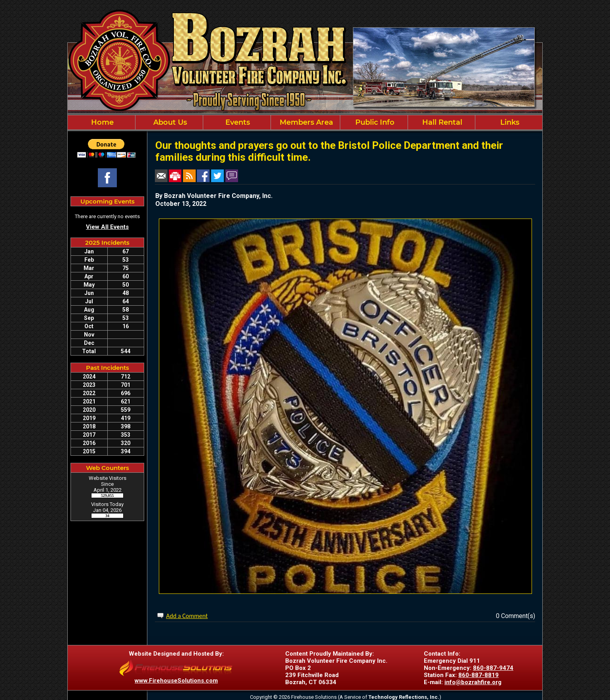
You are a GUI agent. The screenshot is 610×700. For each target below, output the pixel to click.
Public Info (374, 122)
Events (237, 122)
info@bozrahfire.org (473, 682)
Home (101, 122)
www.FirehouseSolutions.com (176, 681)
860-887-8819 (478, 675)
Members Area (305, 122)
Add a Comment (187, 616)
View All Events (107, 227)
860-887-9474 (493, 668)
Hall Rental (441, 122)
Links (509, 122)
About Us (169, 122)
